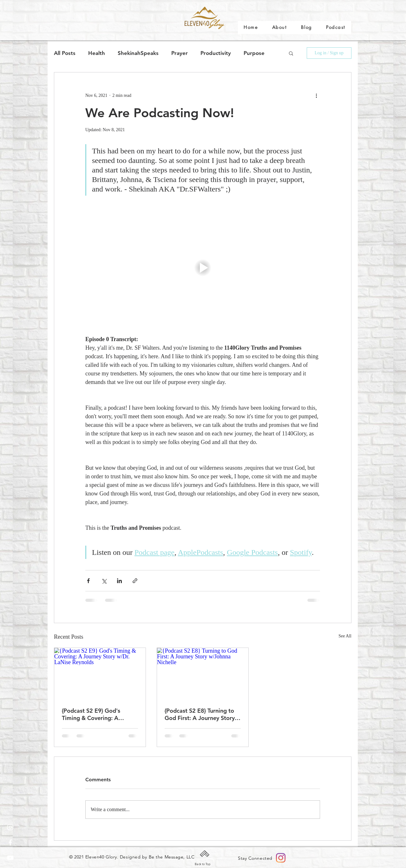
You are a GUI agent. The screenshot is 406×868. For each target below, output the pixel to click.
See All (345, 636)
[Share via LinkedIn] (119, 581)
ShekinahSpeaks (138, 53)
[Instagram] (10, 827)
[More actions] (316, 95)
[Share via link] (135, 581)
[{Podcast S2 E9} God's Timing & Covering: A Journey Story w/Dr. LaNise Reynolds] (100, 674)
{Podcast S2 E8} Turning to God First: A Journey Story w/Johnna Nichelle (200, 714)
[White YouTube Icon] (10, 858)
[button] (291, 53)
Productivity (216, 53)
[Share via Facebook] (88, 581)
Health (97, 53)
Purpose (254, 53)
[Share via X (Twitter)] (104, 581)
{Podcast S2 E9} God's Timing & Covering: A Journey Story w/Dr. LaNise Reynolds (98, 714)
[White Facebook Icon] (10, 842)
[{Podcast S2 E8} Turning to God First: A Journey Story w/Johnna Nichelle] (203, 674)
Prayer (180, 53)
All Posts (65, 53)
